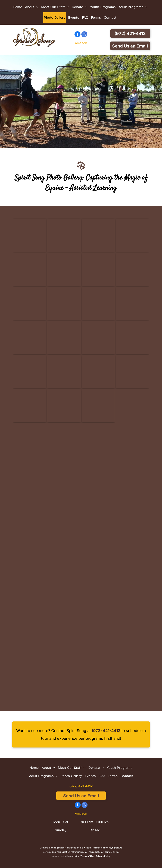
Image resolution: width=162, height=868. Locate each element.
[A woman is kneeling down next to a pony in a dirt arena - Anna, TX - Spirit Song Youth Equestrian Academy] (30, 613)
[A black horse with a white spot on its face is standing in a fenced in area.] (30, 338)
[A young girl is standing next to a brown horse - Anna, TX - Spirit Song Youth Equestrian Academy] (98, 681)
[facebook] (77, 35)
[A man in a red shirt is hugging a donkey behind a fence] (30, 235)
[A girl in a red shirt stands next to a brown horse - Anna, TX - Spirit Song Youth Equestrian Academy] (64, 647)
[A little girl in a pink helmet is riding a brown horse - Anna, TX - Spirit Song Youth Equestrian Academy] (132, 477)
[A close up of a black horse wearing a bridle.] (132, 269)
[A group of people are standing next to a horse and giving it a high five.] (64, 269)
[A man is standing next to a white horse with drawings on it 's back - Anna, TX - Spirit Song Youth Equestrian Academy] (98, 545)
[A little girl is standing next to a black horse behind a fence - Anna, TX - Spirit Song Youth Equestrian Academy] (132, 647)
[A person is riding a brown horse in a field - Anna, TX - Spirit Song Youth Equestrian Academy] (30, 647)
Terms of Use (87, 856)
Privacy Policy (103, 856)
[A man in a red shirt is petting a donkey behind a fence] (64, 235)
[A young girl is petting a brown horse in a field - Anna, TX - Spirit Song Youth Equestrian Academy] (98, 511)
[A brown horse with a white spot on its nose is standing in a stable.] (98, 338)
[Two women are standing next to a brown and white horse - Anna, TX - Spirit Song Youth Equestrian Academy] (132, 545)
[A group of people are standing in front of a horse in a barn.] (98, 235)
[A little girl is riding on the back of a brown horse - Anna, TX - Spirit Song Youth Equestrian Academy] (132, 613)
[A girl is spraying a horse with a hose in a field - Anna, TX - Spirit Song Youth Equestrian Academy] (30, 511)
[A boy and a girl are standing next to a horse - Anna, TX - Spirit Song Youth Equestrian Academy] (64, 545)
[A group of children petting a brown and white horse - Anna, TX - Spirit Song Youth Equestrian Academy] (64, 477)
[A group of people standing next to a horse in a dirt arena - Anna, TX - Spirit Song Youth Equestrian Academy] (30, 579)
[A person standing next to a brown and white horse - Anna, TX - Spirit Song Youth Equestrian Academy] (64, 579)
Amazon (81, 43)
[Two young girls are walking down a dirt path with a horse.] (30, 443)
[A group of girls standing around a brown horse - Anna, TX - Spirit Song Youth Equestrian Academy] (132, 511)
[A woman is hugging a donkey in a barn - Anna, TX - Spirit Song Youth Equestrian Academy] (132, 579)
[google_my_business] (84, 35)
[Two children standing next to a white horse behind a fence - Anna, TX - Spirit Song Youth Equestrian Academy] (30, 681)
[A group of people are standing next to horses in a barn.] (132, 235)
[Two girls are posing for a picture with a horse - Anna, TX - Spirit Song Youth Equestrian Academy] (98, 647)
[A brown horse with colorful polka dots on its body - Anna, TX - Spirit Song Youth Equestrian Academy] (98, 443)
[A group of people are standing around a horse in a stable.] (30, 269)
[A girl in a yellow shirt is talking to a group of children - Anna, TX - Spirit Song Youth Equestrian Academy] (64, 443)
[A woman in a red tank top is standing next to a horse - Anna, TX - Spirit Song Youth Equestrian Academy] (64, 511)
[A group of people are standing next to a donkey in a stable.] (98, 269)
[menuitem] (18, 7)
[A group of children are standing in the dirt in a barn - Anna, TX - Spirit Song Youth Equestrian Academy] (98, 613)
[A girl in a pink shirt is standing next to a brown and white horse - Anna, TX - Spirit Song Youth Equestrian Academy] (64, 681)
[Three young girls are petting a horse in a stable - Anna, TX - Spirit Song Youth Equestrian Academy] (98, 477)
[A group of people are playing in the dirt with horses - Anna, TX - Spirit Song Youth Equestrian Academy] (30, 477)
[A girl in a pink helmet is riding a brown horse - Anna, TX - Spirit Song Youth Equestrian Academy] (98, 579)
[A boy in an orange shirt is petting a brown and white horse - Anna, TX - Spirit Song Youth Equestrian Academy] (30, 545)
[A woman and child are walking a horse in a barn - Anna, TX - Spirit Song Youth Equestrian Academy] (64, 613)
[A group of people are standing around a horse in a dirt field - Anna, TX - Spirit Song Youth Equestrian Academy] (132, 443)
